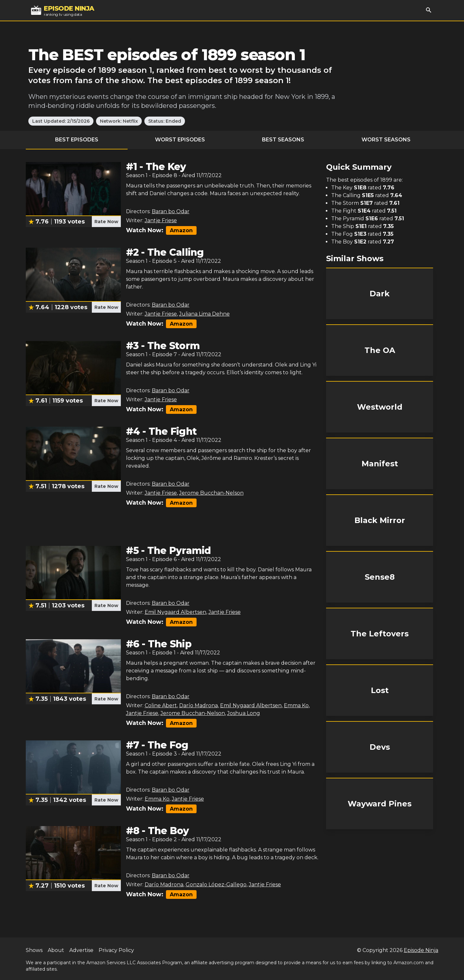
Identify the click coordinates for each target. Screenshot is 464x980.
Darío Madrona (198, 705)
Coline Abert (161, 705)
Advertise (81, 950)
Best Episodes (77, 140)
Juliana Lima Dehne (204, 314)
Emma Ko (296, 705)
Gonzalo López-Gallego (216, 885)
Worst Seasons (386, 140)
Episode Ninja (421, 950)
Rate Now (106, 222)
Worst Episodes (180, 140)
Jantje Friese (161, 220)
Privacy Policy (116, 950)
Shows (34, 950)
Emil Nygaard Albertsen (175, 612)
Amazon (181, 230)
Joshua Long (244, 713)
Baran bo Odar (171, 211)
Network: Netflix (119, 121)
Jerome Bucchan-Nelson (211, 493)
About (56, 950)
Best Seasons (283, 140)
